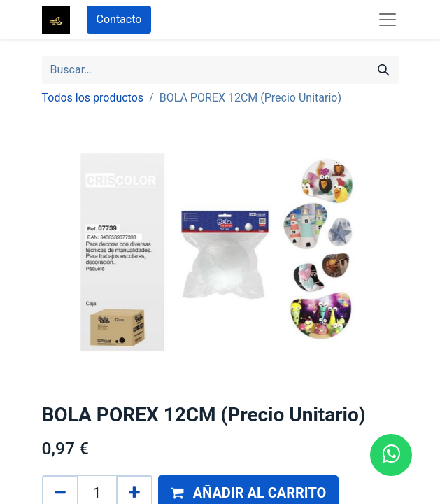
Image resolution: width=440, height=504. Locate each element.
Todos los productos (93, 98)
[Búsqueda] (383, 70)
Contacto (119, 19)
